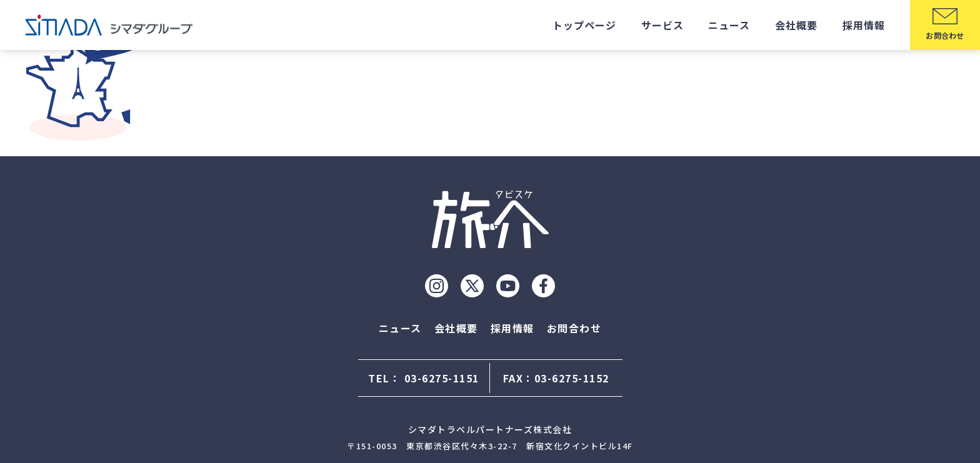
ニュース (729, 25)
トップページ (584, 25)
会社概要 (796, 25)
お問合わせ (574, 328)
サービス (662, 25)
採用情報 (864, 25)
